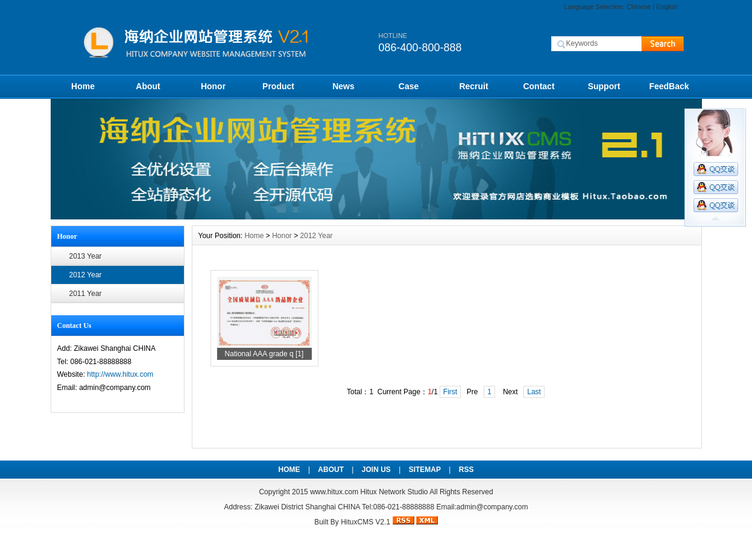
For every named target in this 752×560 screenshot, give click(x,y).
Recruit (473, 86)
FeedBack (669, 86)
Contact (539, 86)
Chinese (639, 7)
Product (278, 86)
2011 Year (86, 294)
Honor (213, 86)
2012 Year (86, 275)
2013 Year (86, 256)
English (667, 7)
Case (409, 86)
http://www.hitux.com (120, 374)
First (450, 392)
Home (83, 86)
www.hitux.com (334, 492)
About (148, 86)
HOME (289, 470)
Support (604, 86)
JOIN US (376, 470)
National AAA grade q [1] (264, 354)
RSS (466, 470)
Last (534, 392)
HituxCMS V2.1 (365, 522)
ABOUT (331, 470)
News (343, 86)
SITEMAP (425, 470)
